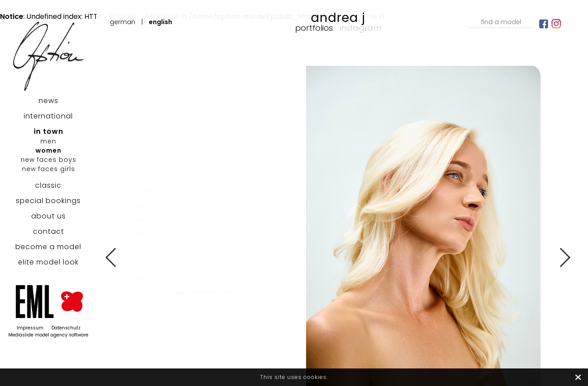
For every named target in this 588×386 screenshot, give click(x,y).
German (123, 22)
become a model (48, 247)
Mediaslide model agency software (48, 335)
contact (49, 231)
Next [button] (565, 257)
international (48, 116)
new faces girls (49, 169)
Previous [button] (111, 257)
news (49, 101)
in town (49, 131)
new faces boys (49, 160)
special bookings (48, 201)
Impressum (30, 328)
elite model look (48, 262)
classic (48, 185)
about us (49, 216)
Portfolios (314, 28)
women (49, 150)
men (48, 141)
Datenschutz (66, 328)
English (161, 22)
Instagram (361, 28)
